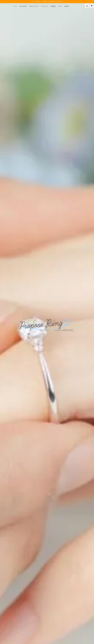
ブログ (60, 6)
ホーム (15, 6)
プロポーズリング (34, 6)
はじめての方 (23, 6)
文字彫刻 (53, 6)
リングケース (45, 6)
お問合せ (67, 6)
